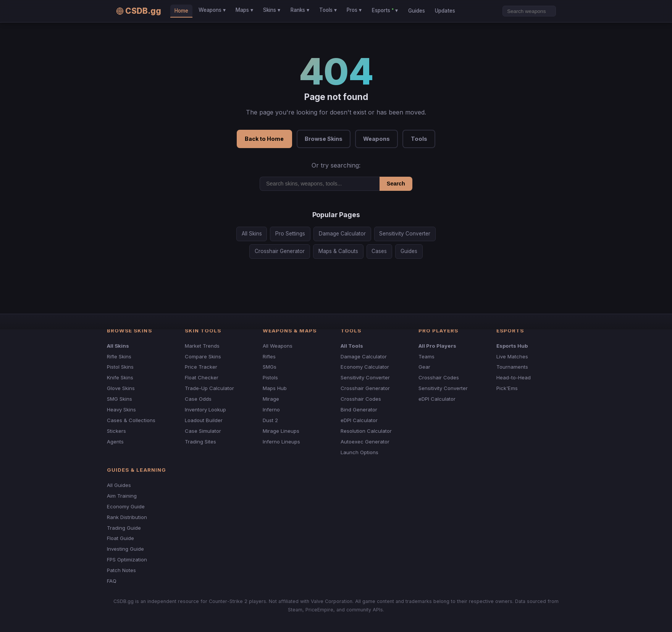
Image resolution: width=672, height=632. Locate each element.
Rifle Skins (119, 356)
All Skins (252, 234)
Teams (426, 356)
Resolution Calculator (366, 431)
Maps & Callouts (338, 251)
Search (396, 184)
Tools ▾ (328, 10)
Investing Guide (125, 549)
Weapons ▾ (212, 10)
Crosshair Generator (280, 251)
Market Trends (202, 346)
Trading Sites (200, 442)
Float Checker (202, 377)
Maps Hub (275, 388)
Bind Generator (359, 410)
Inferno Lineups (281, 442)
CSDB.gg (139, 11)
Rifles (269, 356)
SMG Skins (120, 399)
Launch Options (359, 452)
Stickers (116, 431)
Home (181, 11)
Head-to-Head (514, 377)
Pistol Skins (120, 367)
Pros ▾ (354, 10)
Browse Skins (324, 139)
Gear (424, 367)
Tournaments (512, 367)
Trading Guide (124, 528)
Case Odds (198, 399)
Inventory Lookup (205, 410)
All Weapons (278, 346)
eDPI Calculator (359, 420)
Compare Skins (203, 356)
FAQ (112, 581)
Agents (115, 442)
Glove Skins (121, 388)
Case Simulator (203, 431)
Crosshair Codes (361, 399)
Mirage (271, 399)
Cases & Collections (131, 420)
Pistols (270, 377)
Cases (379, 251)
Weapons (376, 139)
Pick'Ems (507, 388)
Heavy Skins (121, 410)
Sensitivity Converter (405, 234)
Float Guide (120, 538)
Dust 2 (270, 420)
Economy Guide (126, 506)
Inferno (271, 410)
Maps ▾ (244, 10)
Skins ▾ (272, 10)
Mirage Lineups (281, 431)
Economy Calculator (365, 367)
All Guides (119, 485)
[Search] (529, 11)
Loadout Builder (204, 420)
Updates (445, 11)
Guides (417, 11)
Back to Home (264, 139)
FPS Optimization (127, 559)
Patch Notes (121, 570)
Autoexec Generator (365, 442)
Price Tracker (201, 367)
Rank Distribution (127, 517)
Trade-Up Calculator (209, 388)
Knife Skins (120, 377)
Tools (419, 139)
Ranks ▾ (300, 10)
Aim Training (122, 496)
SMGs (270, 367)
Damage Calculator (342, 234)
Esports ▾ (385, 10)
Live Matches (512, 356)
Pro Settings (290, 234)
